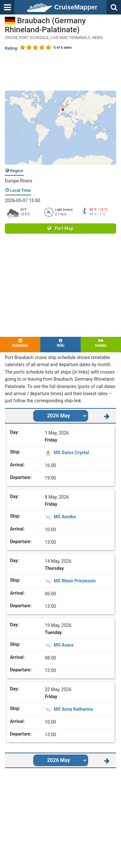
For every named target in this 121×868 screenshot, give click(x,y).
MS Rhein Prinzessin (75, 581)
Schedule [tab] (20, 343)
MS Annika (65, 517)
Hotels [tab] (101, 343)
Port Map (60, 229)
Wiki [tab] (60, 343)
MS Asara (64, 645)
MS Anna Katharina (73, 709)
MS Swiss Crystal (71, 453)
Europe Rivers (19, 181)
